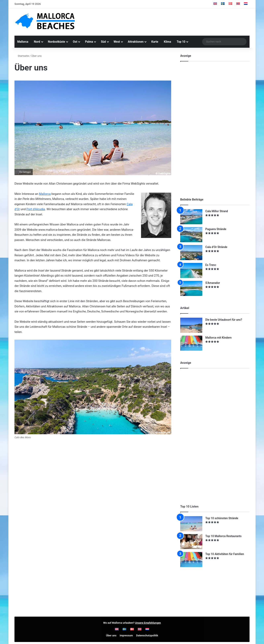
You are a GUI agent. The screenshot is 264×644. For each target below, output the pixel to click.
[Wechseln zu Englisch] (215, 4)
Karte (155, 42)
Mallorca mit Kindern (218, 338)
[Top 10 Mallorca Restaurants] (191, 542)
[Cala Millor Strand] (191, 217)
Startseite (22, 56)
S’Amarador (213, 283)
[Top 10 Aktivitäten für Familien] (191, 560)
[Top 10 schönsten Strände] (191, 524)
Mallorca (23, 42)
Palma (89, 42)
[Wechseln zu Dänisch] (230, 4)
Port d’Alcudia (36, 209)
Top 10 (181, 42)
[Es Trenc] (191, 270)
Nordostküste (57, 42)
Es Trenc (211, 265)
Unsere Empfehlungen (148, 623)
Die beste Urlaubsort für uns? (224, 320)
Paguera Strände (216, 229)
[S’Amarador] (191, 288)
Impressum (126, 635)
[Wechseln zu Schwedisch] (223, 4)
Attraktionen (136, 42)
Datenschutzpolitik (147, 635)
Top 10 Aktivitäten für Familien (225, 554)
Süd (103, 42)
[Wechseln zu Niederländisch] (246, 4)
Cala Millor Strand (217, 211)
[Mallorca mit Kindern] (191, 343)
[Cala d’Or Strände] (191, 253)
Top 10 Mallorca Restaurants (223, 536)
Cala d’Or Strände (216, 247)
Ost (75, 42)
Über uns (111, 635)
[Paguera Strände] (191, 235)
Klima (168, 42)
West (117, 42)
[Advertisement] (172, 21)
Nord (37, 42)
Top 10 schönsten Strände (222, 518)
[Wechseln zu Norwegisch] (238, 4)
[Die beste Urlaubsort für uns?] (191, 325)
